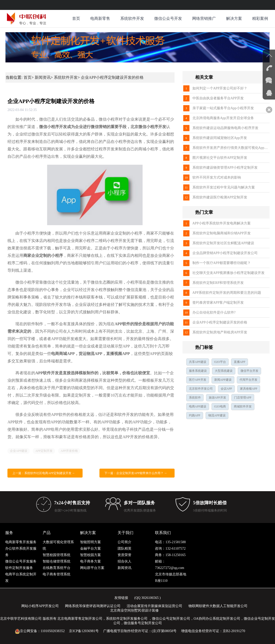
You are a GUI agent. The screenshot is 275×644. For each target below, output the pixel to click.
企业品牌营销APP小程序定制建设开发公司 (225, 253)
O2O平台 (220, 362)
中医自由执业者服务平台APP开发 (218, 98)
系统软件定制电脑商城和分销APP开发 (222, 233)
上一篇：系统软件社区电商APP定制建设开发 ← (44, 473)
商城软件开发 (243, 406)
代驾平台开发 (248, 380)
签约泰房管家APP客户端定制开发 (218, 303)
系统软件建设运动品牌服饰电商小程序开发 (225, 128)
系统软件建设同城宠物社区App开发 (220, 138)
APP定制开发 (44, 451)
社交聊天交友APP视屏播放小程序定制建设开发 (229, 273)
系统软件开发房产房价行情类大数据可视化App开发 (231, 148)
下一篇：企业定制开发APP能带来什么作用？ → (136, 473)
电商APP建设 (198, 406)
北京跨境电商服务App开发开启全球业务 (223, 118)
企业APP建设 (19, 451)
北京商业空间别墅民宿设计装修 (134, 610)
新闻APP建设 (223, 380)
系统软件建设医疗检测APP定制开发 (220, 197)
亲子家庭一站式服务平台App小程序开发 (223, 108)
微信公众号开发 (168, 18)
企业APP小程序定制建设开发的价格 (112, 77)
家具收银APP (249, 389)
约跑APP (195, 415)
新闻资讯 (43, 77)
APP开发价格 (69, 451)
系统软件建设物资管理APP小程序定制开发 (225, 168)
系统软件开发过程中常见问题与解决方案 (224, 187)
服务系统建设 (198, 371)
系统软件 (195, 398)
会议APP (226, 389)
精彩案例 (260, 18)
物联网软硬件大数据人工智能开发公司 (218, 606)
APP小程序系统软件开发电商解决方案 (222, 223)
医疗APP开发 (198, 380)
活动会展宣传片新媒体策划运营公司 (154, 606)
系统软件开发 (132, 18)
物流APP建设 (217, 415)
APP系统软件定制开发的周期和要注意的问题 (227, 293)
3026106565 (150, 598)
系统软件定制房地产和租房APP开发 (220, 332)
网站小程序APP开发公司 (40, 606)
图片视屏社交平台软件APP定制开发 (220, 158)
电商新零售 (100, 18)
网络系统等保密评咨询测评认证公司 (93, 606)
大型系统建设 (224, 371)
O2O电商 (220, 406)
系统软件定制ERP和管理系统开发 (218, 283)
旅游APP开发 (217, 398)
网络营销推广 (204, 18)
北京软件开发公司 (201, 389)
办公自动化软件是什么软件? (214, 312)
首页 (76, 18)
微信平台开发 (249, 371)
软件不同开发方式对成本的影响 (217, 177)
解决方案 (234, 18)
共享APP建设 (198, 362)
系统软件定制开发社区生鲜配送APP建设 (223, 243)
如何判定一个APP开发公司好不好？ (220, 88)
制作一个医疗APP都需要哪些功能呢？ (222, 263)
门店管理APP (243, 398)
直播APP (240, 362)
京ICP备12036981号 (84, 631)
